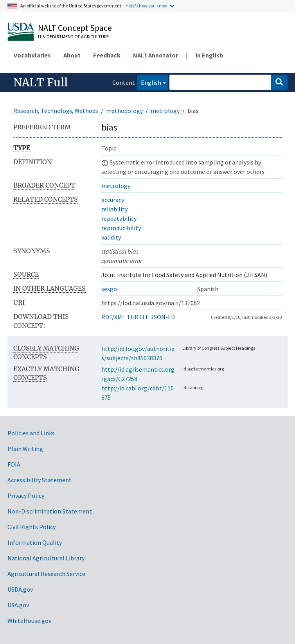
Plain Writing (25, 449)
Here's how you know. (147, 6)
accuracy (113, 200)
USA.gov (18, 605)
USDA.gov (20, 589)
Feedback (107, 55)
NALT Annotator (156, 55)
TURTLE (138, 317)
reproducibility (121, 228)
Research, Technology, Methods (56, 111)
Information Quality (35, 542)
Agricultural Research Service (46, 574)
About (72, 55)
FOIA (14, 464)
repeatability (119, 218)
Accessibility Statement (40, 480)
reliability (114, 209)
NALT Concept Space (75, 28)
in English (209, 55)
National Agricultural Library (46, 558)
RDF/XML (113, 317)
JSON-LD (163, 317)
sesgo (109, 289)
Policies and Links (31, 433)
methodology (124, 111)
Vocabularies (32, 55)
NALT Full (40, 82)
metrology (165, 111)
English (149, 82)
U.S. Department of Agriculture (73, 37)
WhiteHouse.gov (29, 621)
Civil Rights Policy (31, 527)
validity (111, 237)
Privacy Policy (26, 496)
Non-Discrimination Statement (50, 511)
